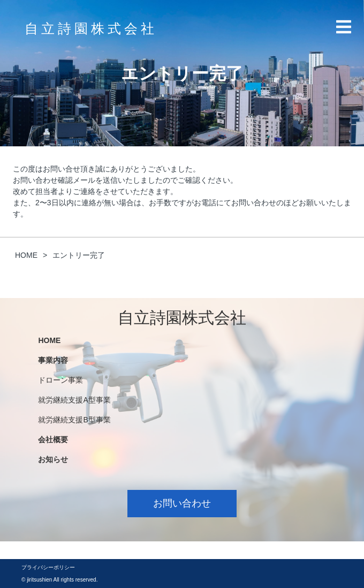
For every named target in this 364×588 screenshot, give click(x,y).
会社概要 (53, 440)
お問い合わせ (182, 503)
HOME (49, 340)
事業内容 (53, 360)
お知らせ (53, 459)
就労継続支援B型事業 (74, 420)
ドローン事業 (60, 380)
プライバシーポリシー (48, 567)
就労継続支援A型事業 (74, 400)
